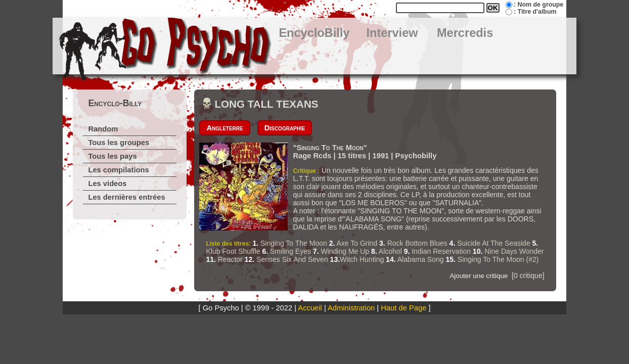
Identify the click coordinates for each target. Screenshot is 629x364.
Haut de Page (403, 308)
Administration (351, 308)
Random (103, 129)
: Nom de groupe (538, 5)
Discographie (285, 128)
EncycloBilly (314, 33)
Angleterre (224, 128)
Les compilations (118, 170)
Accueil (310, 308)
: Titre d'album (535, 12)
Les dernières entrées (126, 197)
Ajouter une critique (479, 276)
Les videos (107, 184)
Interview (392, 33)
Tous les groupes (119, 143)
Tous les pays (112, 156)
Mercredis (465, 33)
